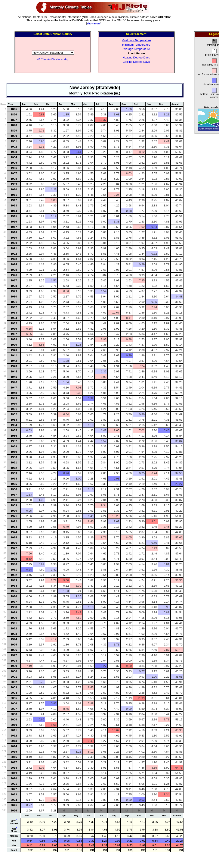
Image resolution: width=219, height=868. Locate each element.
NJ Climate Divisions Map (53, 59)
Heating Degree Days (136, 58)
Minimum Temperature (136, 45)
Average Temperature (136, 49)
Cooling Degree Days (136, 62)
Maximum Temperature (136, 40)
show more (94, 24)
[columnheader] (14, 104)
